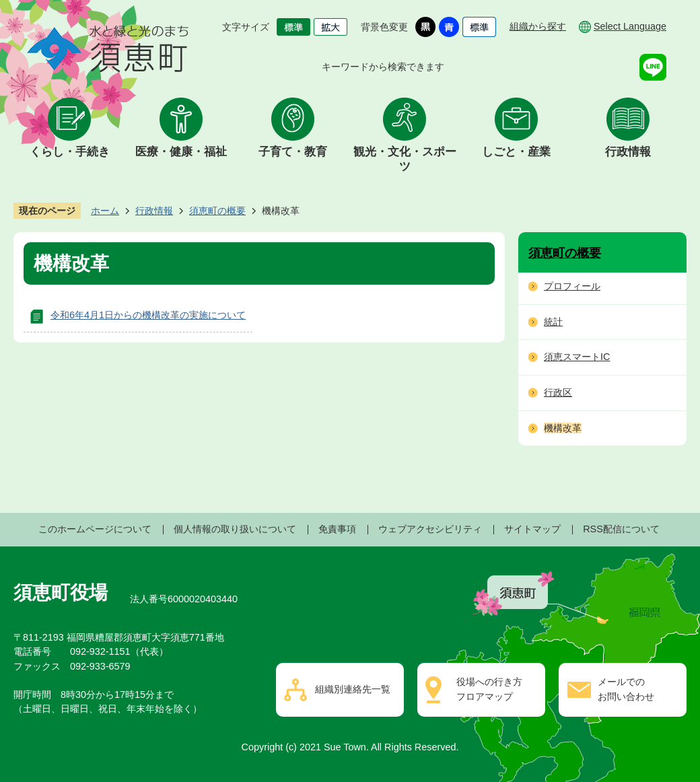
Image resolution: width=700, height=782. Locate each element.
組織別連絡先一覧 (353, 689)
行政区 (558, 392)
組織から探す (538, 26)
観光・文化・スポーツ (405, 159)
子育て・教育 (293, 152)
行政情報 (628, 152)
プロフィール (572, 286)
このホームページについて (95, 529)
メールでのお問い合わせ (626, 689)
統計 (553, 322)
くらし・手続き (70, 152)
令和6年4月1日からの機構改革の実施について (148, 315)
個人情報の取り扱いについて (235, 529)
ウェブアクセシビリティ (430, 529)
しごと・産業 (516, 152)
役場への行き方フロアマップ (489, 689)
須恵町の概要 (217, 211)
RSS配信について (621, 529)
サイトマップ (532, 529)
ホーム (105, 211)
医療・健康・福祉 (181, 152)
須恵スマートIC (577, 357)
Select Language (630, 26)
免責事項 (337, 529)
